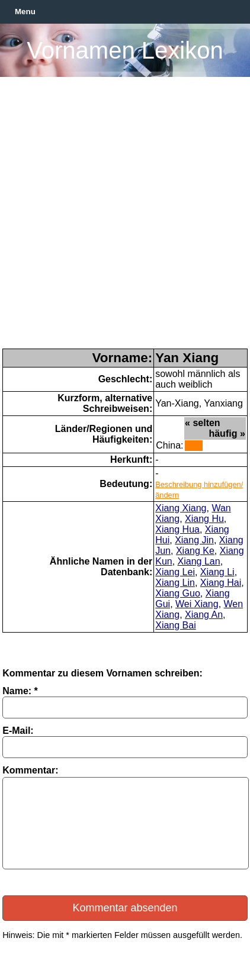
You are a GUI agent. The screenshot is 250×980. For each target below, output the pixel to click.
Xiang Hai (221, 583)
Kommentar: (30, 770)
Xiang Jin (194, 540)
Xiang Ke (195, 551)
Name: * (20, 691)
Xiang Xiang (181, 508)
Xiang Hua (177, 529)
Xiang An (204, 615)
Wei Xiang (197, 604)
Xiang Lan (199, 561)
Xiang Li (217, 572)
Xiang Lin (175, 583)
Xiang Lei (175, 572)
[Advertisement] (125, 218)
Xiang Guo (178, 593)
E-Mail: (18, 731)
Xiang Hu (204, 519)
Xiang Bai (176, 625)
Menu (25, 12)
